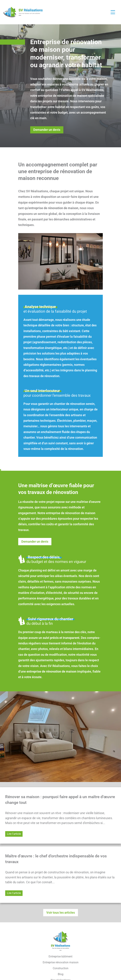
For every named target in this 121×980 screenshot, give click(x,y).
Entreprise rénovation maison (61, 962)
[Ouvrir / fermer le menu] (114, 12)
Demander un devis (47, 130)
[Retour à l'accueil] (23, 12)
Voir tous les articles (61, 913)
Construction (61, 968)
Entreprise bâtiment (61, 956)
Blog (61, 974)
